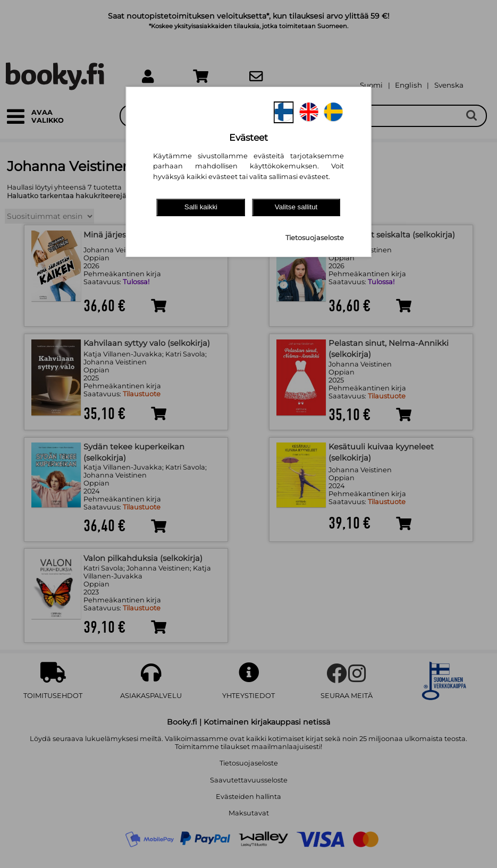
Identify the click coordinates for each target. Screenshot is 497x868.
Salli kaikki (201, 207)
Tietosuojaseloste (315, 238)
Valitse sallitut (296, 207)
